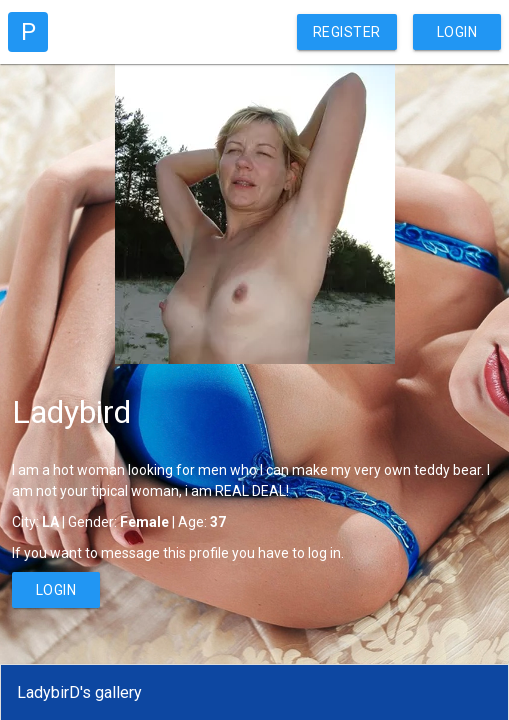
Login (457, 32)
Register (347, 32)
